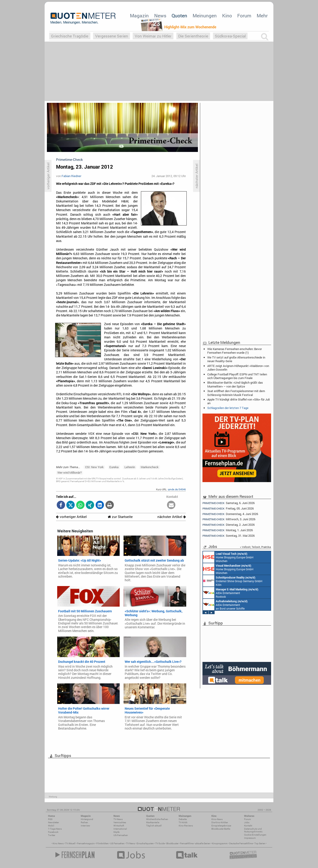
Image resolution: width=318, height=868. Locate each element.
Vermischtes (120, 822)
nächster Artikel (172, 517)
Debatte (183, 819)
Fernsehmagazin (86, 843)
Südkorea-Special (230, 36)
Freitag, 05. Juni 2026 (228, 508)
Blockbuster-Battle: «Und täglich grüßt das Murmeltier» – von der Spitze (235, 384)
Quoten (179, 16)
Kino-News (217, 819)
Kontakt (248, 826)
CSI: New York (94, 467)
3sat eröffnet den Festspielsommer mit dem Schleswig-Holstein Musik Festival (236, 393)
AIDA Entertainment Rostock (231, 593)
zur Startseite (120, 517)
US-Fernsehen (121, 835)
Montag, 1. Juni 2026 (228, 530)
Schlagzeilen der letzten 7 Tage (228, 408)
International (120, 829)
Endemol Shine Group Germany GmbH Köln (233, 581)
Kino (227, 16)
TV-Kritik (183, 822)
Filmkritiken (102, 843)
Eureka (114, 467)
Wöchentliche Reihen (157, 819)
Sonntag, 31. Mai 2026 (229, 536)
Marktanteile (153, 822)
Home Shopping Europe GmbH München (228, 557)
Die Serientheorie (193, 36)
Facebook (53, 832)
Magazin (139, 16)
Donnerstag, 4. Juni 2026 (230, 514)
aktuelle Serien (203, 843)
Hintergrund (87, 819)
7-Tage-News (55, 829)
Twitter (52, 835)
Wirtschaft (119, 826)
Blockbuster (172, 843)
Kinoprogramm (220, 843)
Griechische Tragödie (70, 36)
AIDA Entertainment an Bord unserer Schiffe (225, 605)
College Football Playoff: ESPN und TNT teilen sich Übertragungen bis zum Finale (237, 376)
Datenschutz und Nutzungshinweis (253, 830)
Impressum (250, 838)
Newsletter (53, 822)
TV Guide (160, 843)
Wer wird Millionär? (70, 472)
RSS (50, 819)
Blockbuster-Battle (221, 829)
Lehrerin (130, 467)
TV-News (118, 819)
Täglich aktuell (154, 826)
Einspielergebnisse (221, 826)
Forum (244, 16)
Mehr (262, 16)
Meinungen (205, 16)
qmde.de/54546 (177, 489)
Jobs (247, 822)
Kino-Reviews (186, 826)
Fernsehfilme (187, 843)
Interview (85, 826)
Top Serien (260, 843)
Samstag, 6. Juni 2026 (229, 503)
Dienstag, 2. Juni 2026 (229, 525)
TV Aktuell (70, 843)
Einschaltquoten (145, 843)
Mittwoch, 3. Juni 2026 (229, 519)
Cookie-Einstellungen (255, 835)
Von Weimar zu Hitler (153, 36)
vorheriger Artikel (71, 517)
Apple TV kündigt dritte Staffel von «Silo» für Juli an (238, 401)
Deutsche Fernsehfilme (241, 843)
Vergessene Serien (112, 36)
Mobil (51, 826)
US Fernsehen (117, 843)
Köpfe (116, 832)
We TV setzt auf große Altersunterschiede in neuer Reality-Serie (236, 359)
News (160, 16)
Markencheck (150, 467)
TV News (131, 843)
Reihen (84, 822)
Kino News (58, 843)
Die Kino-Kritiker (220, 822)
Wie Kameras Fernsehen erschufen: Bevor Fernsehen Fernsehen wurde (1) (234, 351)
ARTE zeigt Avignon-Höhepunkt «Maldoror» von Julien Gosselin (238, 368)
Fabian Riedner (71, 176)
